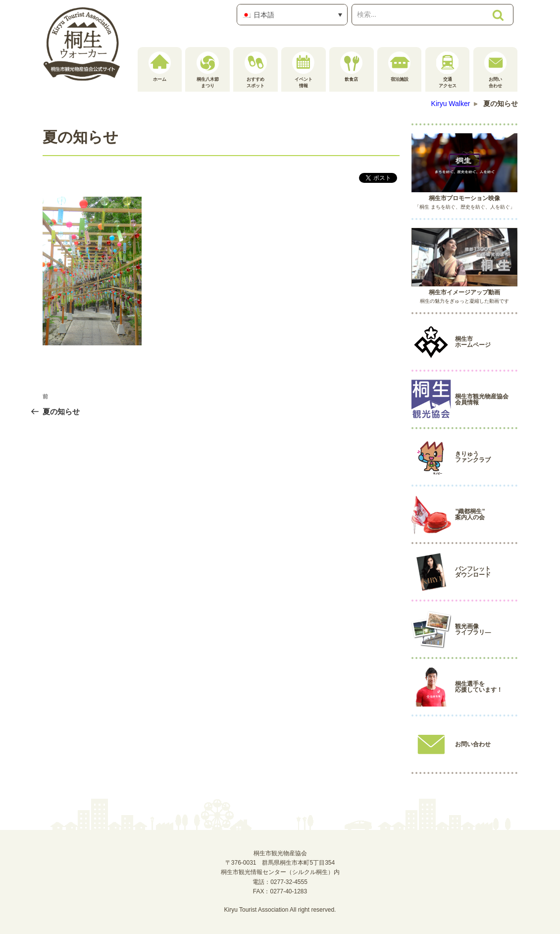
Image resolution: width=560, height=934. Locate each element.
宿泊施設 (399, 67)
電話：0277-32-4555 (280, 882)
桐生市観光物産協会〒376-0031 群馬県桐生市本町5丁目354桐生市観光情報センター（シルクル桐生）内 (280, 863)
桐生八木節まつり (208, 70)
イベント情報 (303, 70)
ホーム (160, 67)
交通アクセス (447, 70)
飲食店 (351, 67)
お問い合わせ (495, 70)
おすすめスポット (256, 70)
